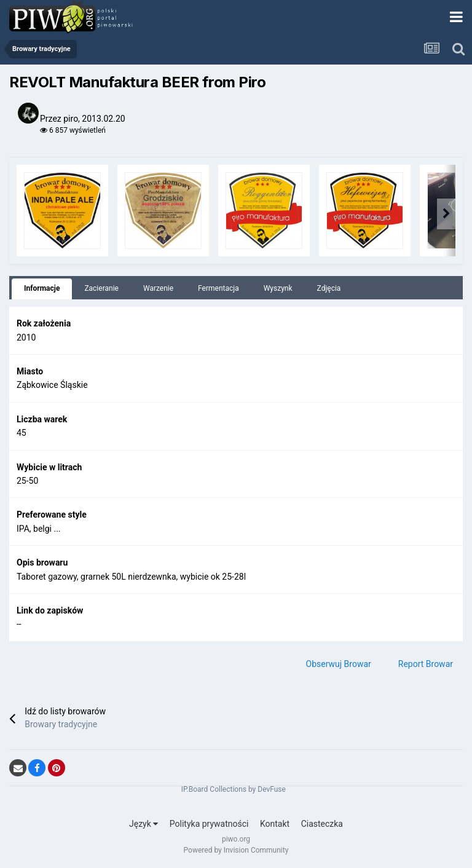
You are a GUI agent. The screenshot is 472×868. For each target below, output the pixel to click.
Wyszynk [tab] (278, 288)
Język (144, 824)
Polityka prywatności (209, 824)
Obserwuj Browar (339, 664)
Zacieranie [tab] (101, 288)
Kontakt (275, 824)
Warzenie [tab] (158, 288)
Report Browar (426, 664)
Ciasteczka (322, 824)
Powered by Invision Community (236, 850)
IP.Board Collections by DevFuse (234, 789)
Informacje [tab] (42, 288)
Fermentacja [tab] (218, 288)
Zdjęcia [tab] (329, 288)
